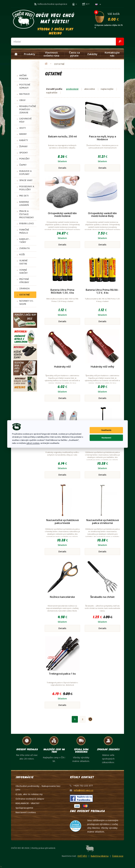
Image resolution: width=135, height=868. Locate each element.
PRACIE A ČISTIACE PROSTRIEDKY (27, 214)
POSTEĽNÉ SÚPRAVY (25, 86)
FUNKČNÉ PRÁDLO (24, 231)
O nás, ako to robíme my (29, 794)
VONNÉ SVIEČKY (23, 271)
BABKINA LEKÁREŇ (24, 203)
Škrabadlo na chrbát (102, 597)
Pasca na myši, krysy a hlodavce (102, 138)
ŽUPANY (23, 146)
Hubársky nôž (62, 367)
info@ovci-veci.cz (84, 790)
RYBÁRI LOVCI (27, 223)
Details (62, 168)
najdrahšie (52, 92)
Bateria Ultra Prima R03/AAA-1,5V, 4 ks (62, 291)
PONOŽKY (24, 159)
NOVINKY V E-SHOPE (26, 302)
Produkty (29, 54)
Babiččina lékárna (100, 856)
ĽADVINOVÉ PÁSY (25, 120)
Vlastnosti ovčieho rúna (51, 54)
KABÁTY (24, 140)
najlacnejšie (107, 89)
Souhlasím (106, 430)
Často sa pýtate (74, 54)
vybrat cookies (33, 443)
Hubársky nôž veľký (102, 367)
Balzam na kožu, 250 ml (62, 136)
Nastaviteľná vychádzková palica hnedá (62, 521)
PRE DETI (24, 196)
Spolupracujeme (24, 808)
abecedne (90, 89)
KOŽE (22, 254)
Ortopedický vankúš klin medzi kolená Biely (102, 215)
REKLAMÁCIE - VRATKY (27, 803)
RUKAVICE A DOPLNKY (25, 173)
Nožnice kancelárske (62, 597)
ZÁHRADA (24, 288)
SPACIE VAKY (26, 180)
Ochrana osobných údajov (30, 799)
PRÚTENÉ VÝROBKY (24, 281)
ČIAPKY (23, 165)
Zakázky (92, 54)
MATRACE (24, 94)
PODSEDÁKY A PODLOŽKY (27, 188)
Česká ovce (118, 856)
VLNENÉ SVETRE (23, 262)
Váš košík (109, 17)
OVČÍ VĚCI (82, 856)
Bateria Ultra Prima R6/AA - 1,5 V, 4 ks (102, 291)
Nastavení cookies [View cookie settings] (26, 812)
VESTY (23, 128)
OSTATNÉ (24, 295)
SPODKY (24, 153)
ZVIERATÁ (24, 248)
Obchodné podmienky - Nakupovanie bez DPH (38, 788)
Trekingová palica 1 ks (62, 674)
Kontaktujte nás (112, 54)
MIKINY (23, 134)
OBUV (22, 100)
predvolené (72, 89)
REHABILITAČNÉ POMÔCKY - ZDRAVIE (28, 109)
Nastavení (106, 438)
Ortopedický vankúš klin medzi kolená (62, 215)
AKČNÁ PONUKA (24, 77)
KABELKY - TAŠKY (25, 241)
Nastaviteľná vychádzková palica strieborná (102, 521)
